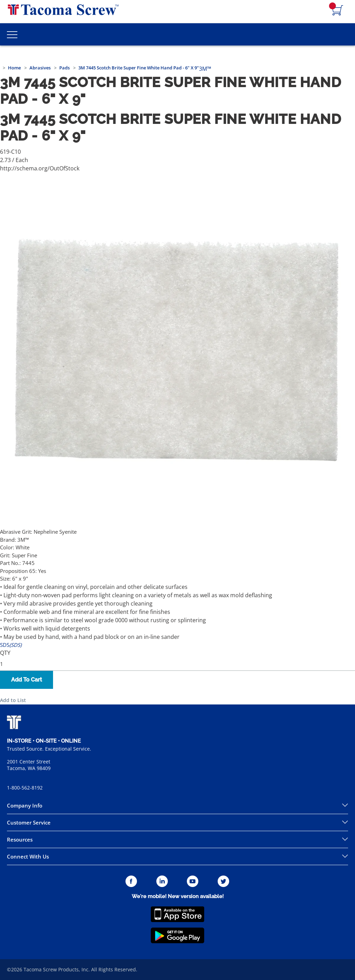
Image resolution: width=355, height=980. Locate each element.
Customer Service (29, 822)
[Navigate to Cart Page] (338, 11)
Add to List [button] (13, 700)
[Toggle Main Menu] (12, 34)
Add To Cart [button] (27, 680)
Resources (20, 839)
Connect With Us (28, 856)
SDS (11, 645)
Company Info (25, 805)
